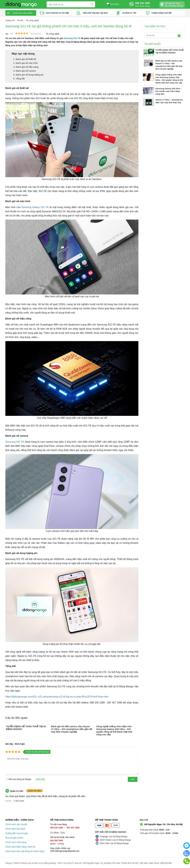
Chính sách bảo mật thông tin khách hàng (25, 851)
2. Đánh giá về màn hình (26, 63)
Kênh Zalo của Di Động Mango (114, 843)
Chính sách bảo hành (15, 829)
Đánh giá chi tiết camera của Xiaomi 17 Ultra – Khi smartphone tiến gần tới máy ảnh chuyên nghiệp (72, 729)
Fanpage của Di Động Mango (114, 836)
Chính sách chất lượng (16, 842)
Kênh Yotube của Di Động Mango (115, 840)
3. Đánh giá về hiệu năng (26, 67)
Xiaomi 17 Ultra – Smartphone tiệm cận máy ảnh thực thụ (169, 101)
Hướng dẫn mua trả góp (17, 833)
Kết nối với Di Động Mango (111, 832)
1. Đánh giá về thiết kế (25, 59)
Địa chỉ (144, 820)
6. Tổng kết (19, 78)
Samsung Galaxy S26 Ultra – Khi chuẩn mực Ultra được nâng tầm (169, 91)
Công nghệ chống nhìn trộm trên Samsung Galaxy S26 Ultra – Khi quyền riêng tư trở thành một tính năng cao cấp (114, 730)
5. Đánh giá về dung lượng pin (28, 75)
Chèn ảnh (40, 779)
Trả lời (8, 801)
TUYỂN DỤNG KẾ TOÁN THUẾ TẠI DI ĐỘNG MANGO (170, 51)
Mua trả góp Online (14, 838)
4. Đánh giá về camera (25, 71)
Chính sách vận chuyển (16, 824)
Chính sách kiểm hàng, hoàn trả (20, 847)
